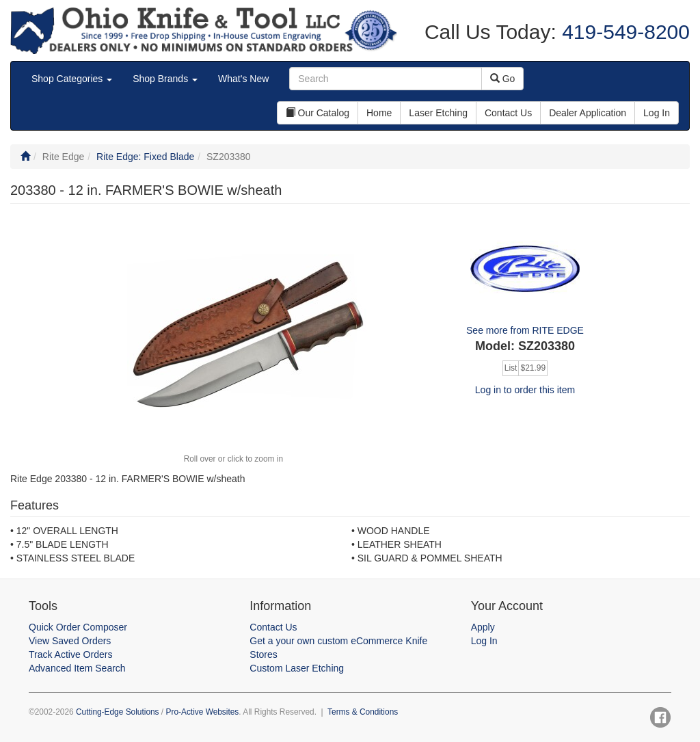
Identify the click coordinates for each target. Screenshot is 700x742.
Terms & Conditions (363, 712)
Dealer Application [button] (588, 113)
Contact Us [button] (508, 113)
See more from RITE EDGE (525, 330)
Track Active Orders (70, 654)
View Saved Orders (70, 641)
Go (503, 79)
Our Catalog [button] (318, 113)
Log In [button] (657, 113)
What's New (243, 79)
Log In (484, 641)
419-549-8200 (623, 32)
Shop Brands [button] (165, 79)
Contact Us (273, 627)
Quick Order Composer (78, 627)
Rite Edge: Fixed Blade (145, 157)
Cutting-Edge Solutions (118, 712)
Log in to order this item (525, 390)
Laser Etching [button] (438, 113)
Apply (483, 627)
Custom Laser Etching (297, 668)
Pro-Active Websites (202, 712)
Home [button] (379, 113)
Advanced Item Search (77, 668)
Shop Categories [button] (72, 79)
